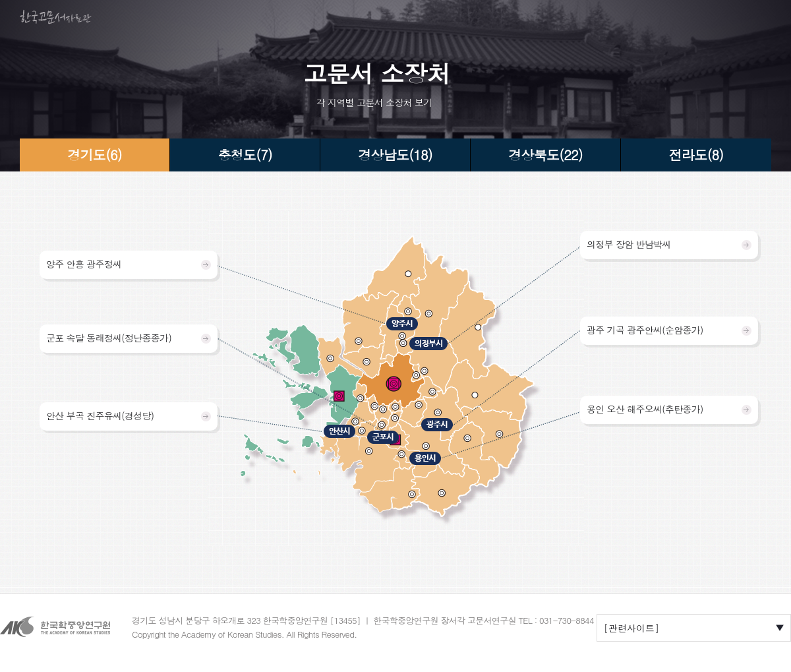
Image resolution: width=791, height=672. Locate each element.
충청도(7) (245, 155)
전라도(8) (696, 155)
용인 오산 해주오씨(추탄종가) (645, 409)
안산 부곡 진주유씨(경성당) (100, 415)
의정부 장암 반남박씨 (629, 244)
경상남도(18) (395, 155)
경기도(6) (94, 155)
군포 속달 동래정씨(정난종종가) (109, 338)
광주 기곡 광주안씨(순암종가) (645, 330)
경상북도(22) (545, 155)
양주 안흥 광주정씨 (84, 264)
